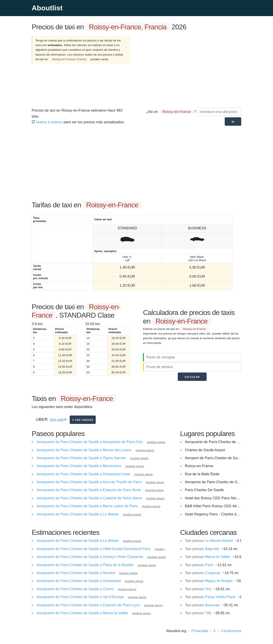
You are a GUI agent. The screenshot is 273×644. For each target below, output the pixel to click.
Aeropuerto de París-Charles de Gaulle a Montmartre (79, 466)
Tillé (198, 613)
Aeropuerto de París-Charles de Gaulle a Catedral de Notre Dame (89, 498)
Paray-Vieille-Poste (210, 597)
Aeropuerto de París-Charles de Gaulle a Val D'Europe (80, 597)
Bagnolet (202, 549)
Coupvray (203, 573)
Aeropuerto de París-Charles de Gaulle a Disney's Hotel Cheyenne (90, 557)
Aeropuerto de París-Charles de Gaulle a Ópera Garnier (81, 458)
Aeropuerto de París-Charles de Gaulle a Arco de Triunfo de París (89, 482)
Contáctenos (231, 631)
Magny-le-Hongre (209, 581)
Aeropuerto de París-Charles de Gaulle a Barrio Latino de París (87, 506)
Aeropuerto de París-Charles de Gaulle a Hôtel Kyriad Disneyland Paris (94, 549)
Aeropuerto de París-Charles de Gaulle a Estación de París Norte (89, 490)
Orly (198, 589)
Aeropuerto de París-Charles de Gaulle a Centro (75, 589)
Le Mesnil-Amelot (209, 541)
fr (215, 631)
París (199, 565)
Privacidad (200, 631)
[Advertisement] (190, 69)
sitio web (57, 420)
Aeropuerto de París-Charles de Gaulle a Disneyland (79, 581)
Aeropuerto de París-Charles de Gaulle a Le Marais (78, 514)
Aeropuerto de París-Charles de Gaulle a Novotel (76, 573)
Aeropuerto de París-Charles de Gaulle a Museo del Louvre (84, 450)
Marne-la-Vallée (208, 557)
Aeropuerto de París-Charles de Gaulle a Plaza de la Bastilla (85, 565)
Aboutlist (47, 8)
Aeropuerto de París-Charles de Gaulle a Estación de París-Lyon (88, 605)
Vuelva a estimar (47, 122)
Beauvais (202, 605)
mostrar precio (156, 442)
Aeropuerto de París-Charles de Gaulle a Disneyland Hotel (83, 474)
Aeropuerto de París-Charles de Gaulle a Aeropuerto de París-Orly (90, 442)
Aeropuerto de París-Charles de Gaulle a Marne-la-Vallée (82, 613)
